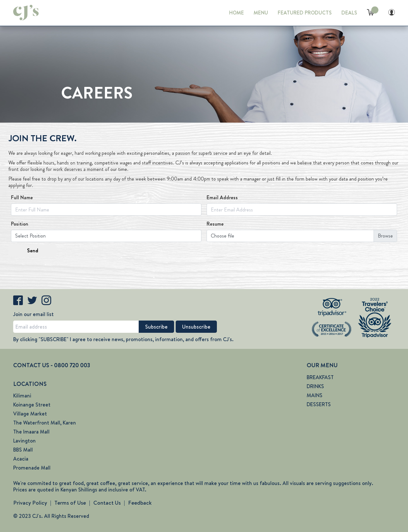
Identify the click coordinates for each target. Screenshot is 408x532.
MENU (261, 13)
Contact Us (107, 503)
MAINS (315, 395)
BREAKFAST (320, 377)
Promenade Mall (32, 468)
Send (33, 251)
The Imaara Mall (31, 432)
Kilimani (22, 396)
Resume (215, 224)
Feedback (140, 503)
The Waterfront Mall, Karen (45, 423)
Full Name (22, 198)
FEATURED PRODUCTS (305, 13)
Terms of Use (70, 503)
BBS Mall (23, 450)
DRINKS (315, 386)
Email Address (222, 198)
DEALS (349, 13)
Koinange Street (32, 405)
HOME (236, 13)
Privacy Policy (30, 503)
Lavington (24, 441)
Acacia (21, 459)
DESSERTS (319, 404)
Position (20, 224)
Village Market (30, 414)
